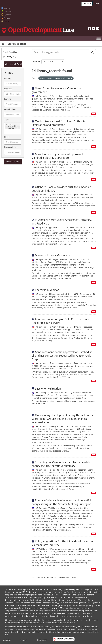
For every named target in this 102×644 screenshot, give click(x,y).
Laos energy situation (48, 388)
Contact (24, 640)
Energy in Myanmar (47, 290)
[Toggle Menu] (99, 38)
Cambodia (8, 12)
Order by (36, 62)
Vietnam (7, 21)
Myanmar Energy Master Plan (53, 255)
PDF (94, 114)
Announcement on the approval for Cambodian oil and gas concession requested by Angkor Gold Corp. (62, 356)
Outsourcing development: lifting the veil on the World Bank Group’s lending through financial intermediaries (63, 419)
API (64, 577)
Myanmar (7, 15)
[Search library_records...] (60, 52)
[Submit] (93, 52)
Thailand (7, 18)
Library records (17, 44)
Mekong (7, 8)
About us (7, 640)
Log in (96, 3)
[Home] (3, 44)
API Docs (73, 577)
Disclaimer (42, 640)
